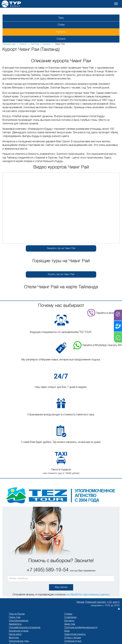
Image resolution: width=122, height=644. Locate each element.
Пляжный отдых (73, 641)
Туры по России (17, 614)
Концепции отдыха (19, 631)
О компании (70, 617)
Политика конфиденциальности (81, 628)
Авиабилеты (15, 624)
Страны (68, 614)
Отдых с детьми (73, 638)
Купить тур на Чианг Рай (61, 274)
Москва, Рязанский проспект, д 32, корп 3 (98, 602)
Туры (61, 18)
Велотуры (14, 638)
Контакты (69, 621)
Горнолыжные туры (19, 641)
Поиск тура (15, 617)
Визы (67, 631)
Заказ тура (70, 624)
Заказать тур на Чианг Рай (61, 248)
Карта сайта (15, 634)
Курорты (61, 32)
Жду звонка (61, 587)
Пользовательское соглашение (25, 628)
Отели (61, 25)
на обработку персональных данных (88, 595)
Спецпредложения (19, 621)
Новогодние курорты (75, 634)
